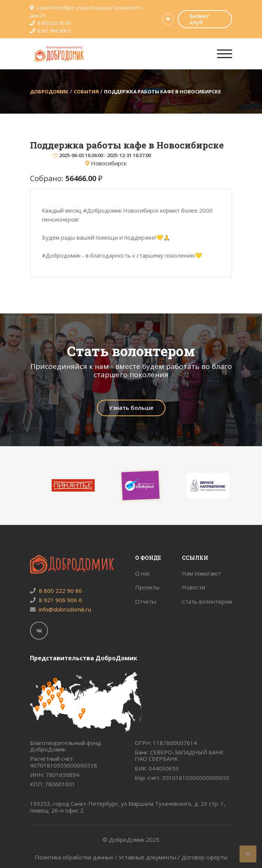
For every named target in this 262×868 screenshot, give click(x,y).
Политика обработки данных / (77, 857)
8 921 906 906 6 (54, 31)
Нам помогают (201, 573)
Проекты (147, 587)
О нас (143, 573)
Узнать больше (131, 408)
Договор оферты (205, 857)
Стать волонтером (207, 601)
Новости (194, 587)
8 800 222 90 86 (54, 23)
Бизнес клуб (200, 19)
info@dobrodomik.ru (60, 609)
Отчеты (146, 601)
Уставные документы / (150, 857)
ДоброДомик (49, 91)
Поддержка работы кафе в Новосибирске (162, 91)
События (86, 91)
